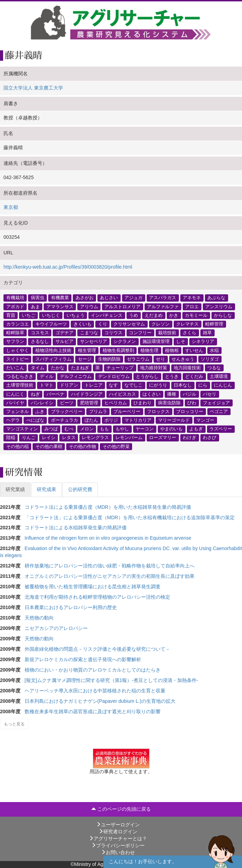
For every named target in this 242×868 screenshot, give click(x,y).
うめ (133, 315)
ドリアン (69, 385)
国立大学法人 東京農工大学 (33, 88)
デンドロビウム (114, 377)
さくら (189, 333)
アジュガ (133, 298)
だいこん (15, 368)
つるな (214, 368)
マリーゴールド (174, 420)
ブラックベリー (67, 411)
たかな (58, 368)
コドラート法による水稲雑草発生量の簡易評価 (76, 528)
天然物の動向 (39, 618)
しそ (181, 342)
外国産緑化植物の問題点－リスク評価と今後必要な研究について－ (97, 649)
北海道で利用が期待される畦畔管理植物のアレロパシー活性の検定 (97, 597)
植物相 (172, 350)
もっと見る (14, 724)
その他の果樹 (49, 446)
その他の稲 (18, 446)
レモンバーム (129, 438)
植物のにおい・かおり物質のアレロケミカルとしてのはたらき (93, 670)
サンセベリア (94, 342)
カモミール (196, 315)
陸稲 (11, 438)
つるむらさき (20, 377)
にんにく (15, 394)
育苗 (11, 315)
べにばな (35, 420)
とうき (172, 377)
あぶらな (216, 298)
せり (161, 359)
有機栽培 (15, 298)
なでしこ (133, 385)
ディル (47, 377)
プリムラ (98, 411)
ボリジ (111, 420)
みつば (51, 429)
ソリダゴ (210, 359)
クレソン (161, 324)
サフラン (15, 342)
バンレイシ (42, 403)
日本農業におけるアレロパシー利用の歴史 (71, 607)
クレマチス (187, 324)
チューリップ (120, 368)
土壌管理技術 (20, 385)
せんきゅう (183, 359)
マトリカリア (138, 420)
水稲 (214, 350)
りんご (29, 438)
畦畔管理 (214, 324)
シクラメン (125, 342)
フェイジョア (216, 403)
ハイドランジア (87, 394)
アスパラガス (163, 298)
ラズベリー (221, 429)
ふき (40, 411)
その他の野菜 (116, 446)
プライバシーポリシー (118, 845)
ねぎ (35, 394)
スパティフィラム (53, 359)
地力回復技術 (187, 368)
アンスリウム (219, 306)
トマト (47, 385)
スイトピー (18, 359)
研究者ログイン (118, 832)
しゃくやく (18, 350)
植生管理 (87, 350)
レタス (69, 438)
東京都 (11, 207)
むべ (69, 429)
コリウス (113, 333)
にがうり (158, 385)
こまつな (89, 333)
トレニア (94, 385)
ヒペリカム (116, 403)
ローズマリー (163, 438)
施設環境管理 (156, 342)
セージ (85, 359)
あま (35, 306)
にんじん (223, 385)
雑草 (207, 333)
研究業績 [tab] (15, 489)
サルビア (64, 342)
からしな (223, 315)
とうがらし (147, 377)
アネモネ (192, 298)
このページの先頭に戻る (121, 809)
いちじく (51, 315)
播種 (172, 394)
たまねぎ (80, 368)
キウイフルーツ (51, 324)
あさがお (85, 298)
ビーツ (67, 403)
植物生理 (149, 350)
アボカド (15, 306)
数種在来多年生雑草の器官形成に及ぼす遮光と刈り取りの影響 (93, 711)
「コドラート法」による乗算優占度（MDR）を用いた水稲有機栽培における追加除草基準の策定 (130, 517)
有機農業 (60, 298)
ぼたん (91, 420)
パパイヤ (15, 403)
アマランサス (60, 306)
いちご (29, 315)
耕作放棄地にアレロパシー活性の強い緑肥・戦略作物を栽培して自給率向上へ (110, 566)
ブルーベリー (127, 411)
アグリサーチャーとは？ (118, 838)
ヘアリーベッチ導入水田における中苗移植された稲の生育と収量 (95, 691)
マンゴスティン (22, 429)
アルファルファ (163, 306)
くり (103, 324)
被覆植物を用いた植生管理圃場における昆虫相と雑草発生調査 (93, 587)
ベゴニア (219, 411)
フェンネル (18, 411)
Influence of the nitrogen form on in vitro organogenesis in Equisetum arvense (108, 538)
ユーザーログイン (118, 825)
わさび (210, 438)
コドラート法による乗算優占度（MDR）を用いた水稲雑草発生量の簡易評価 (108, 507)
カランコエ (18, 324)
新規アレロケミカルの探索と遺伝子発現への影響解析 (83, 659)
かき (174, 315)
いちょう (76, 315)
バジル (189, 394)
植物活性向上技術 (53, 350)
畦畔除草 (15, 333)
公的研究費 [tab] (80, 489)
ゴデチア (64, 333)
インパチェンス (107, 315)
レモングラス (95, 438)
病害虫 (38, 298)
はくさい (152, 394)
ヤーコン (145, 429)
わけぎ (189, 438)
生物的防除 (109, 359)
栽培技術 (167, 333)
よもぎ (196, 429)
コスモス (40, 333)
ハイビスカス (122, 394)
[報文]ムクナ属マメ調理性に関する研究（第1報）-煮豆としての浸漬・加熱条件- (111, 680)
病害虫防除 (169, 403)
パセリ (210, 394)
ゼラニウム (138, 359)
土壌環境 (219, 377)
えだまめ (154, 315)
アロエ (192, 306)
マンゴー (205, 420)
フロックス (158, 411)
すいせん (194, 350)
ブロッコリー (190, 411)
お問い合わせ (118, 852)
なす (113, 385)
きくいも (83, 324)
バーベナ (55, 394)
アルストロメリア (122, 306)
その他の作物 (83, 446)
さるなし (40, 342)
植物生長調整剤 (118, 350)
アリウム (89, 306)
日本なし (183, 385)
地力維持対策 (154, 368)
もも (104, 429)
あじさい (109, 298)
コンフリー (140, 333)
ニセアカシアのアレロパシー (56, 628)
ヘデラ (13, 420)
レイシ (49, 438)
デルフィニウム (76, 377)
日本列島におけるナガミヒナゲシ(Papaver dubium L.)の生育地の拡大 (100, 701)
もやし (122, 429)
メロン (87, 429)
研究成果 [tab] (46, 489)
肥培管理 (89, 403)
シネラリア (203, 342)
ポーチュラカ (64, 420)
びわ (192, 403)
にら (203, 385)
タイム (38, 368)
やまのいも (171, 429)
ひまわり (142, 403)
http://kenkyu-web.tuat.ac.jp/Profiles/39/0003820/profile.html (68, 267)
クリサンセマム (129, 324)
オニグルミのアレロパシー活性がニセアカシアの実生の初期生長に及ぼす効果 (110, 576)
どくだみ (194, 377)
